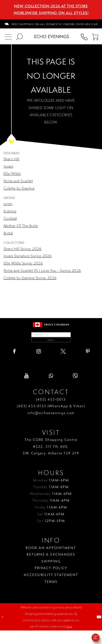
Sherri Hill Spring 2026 (22, 249)
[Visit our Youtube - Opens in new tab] (27, 389)
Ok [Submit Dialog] (96, 630)
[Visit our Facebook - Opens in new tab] (14, 365)
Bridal (8, 233)
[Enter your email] (51, 338)
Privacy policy (51, 581)
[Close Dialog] (5, 630)
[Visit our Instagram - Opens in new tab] (39, 365)
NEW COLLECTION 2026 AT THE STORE (51, 6)
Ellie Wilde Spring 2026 (23, 263)
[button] (95, 36)
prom (8, 204)
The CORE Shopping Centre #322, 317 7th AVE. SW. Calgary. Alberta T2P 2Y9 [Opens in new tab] (51, 460)
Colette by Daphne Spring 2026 (30, 278)
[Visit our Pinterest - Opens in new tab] (88, 365)
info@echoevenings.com (51, 426)
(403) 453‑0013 (51, 413)
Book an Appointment (51, 561)
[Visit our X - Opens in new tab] (63, 365)
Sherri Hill (11, 159)
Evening (10, 211)
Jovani (8, 166)
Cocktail (10, 218)
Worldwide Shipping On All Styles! (51, 13)
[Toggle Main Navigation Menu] (8, 36)
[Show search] (19, 36)
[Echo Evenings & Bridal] (52, 37)
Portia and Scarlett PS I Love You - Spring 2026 (42, 271)
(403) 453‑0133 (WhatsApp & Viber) (51, 420)
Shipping (51, 575)
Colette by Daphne (19, 188)
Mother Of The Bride (21, 226)
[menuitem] (51, 24)
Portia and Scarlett (18, 181)
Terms (51, 595)
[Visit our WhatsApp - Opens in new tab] (51, 389)
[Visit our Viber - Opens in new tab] (75, 389)
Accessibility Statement (51, 588)
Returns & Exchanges (51, 568)
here (69, 640)
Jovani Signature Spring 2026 (28, 256)
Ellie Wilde (12, 174)
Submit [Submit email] (51, 350)
